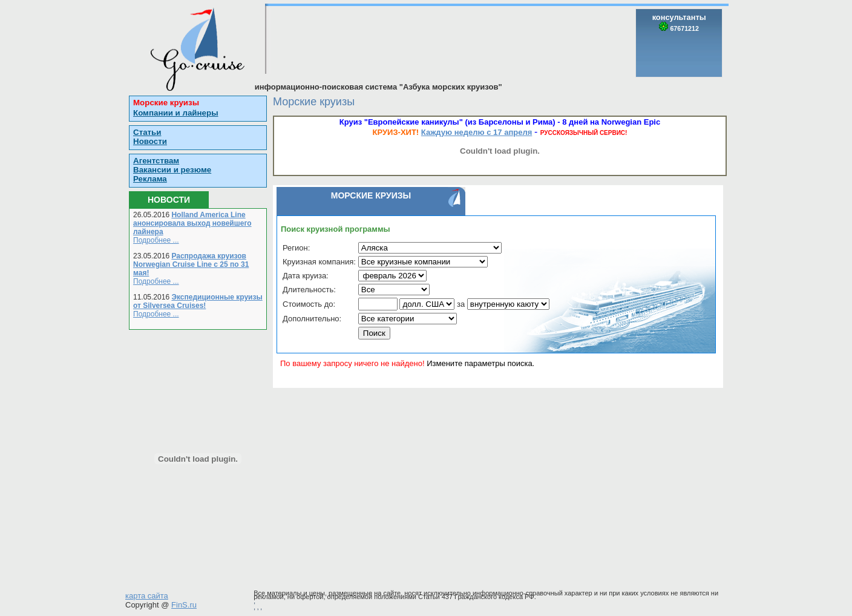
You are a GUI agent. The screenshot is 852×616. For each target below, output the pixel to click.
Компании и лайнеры (176, 113)
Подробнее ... (156, 240)
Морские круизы (166, 103)
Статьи (147, 132)
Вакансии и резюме (172, 170)
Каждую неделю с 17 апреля (477, 132)
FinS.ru (184, 605)
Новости (150, 141)
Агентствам (156, 161)
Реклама (150, 179)
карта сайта (147, 596)
